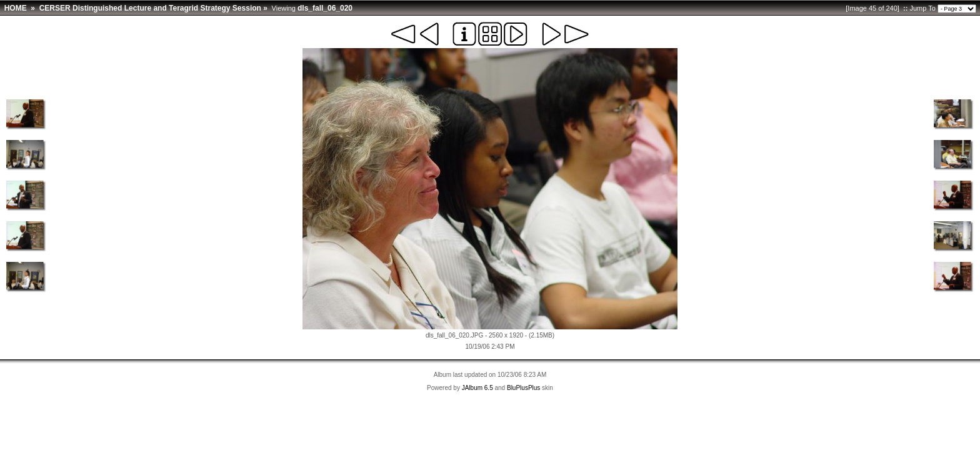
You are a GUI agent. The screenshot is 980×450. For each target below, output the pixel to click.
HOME (16, 8)
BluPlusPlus (523, 388)
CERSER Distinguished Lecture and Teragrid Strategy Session (150, 8)
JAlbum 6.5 (477, 388)
